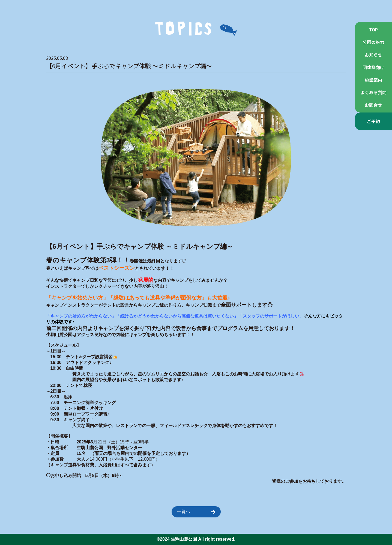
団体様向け (373, 67)
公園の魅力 (373, 42)
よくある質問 (373, 92)
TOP (373, 29)
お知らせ (373, 55)
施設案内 (373, 80)
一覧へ (196, 512)
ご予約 (373, 121)
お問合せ (373, 105)
